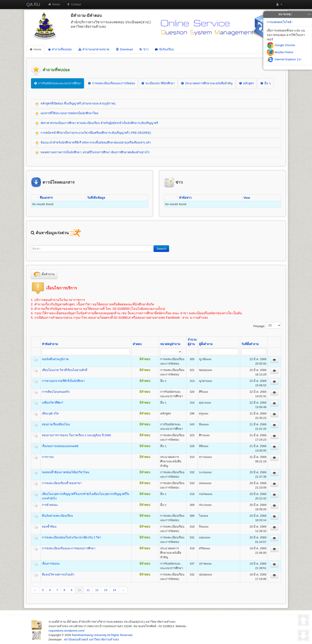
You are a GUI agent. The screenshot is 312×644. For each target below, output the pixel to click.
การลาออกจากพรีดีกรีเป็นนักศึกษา (63, 381)
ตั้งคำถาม (44, 274)
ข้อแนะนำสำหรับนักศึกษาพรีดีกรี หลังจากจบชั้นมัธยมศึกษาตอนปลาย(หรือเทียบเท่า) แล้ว (93, 143)
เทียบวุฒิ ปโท (50, 413)
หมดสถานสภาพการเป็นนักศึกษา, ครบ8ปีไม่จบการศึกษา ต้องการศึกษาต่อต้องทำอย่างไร (92, 153)
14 (114, 590)
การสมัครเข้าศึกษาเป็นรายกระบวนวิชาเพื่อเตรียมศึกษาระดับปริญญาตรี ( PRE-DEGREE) (93, 133)
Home (54, 4)
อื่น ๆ (265, 83)
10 (79, 590)
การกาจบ (48, 457)
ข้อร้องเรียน (164, 49)
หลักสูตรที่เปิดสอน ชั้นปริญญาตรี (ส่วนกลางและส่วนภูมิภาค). (75, 104)
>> (309, 14)
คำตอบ (137, 344)
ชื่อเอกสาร (46, 198)
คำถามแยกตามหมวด (94, 49)
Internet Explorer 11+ (284, 59)
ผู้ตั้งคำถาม (206, 344)
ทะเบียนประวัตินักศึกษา (158, 83)
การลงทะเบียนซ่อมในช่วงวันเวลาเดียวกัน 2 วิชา (71, 537)
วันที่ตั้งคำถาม (250, 344)
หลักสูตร (246, 83)
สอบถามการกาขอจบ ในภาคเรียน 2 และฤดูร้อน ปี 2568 (76, 435)
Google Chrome (281, 45)
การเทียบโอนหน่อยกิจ (56, 392)
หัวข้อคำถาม (50, 344)
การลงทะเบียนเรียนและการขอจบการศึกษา (69, 548)
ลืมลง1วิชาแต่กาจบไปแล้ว (58, 574)
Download (124, 49)
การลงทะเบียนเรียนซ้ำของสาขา (62, 483)
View (247, 198)
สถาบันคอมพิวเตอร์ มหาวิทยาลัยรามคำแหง (91, 639)
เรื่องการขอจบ (51, 564)
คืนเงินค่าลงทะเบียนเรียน (57, 516)
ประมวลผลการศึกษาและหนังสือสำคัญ (207, 83)
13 (106, 590)
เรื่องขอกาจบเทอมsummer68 (60, 446)
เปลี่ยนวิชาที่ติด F (53, 403)
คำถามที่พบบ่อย (59, 50)
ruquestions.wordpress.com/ (67, 631)
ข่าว (144, 49)
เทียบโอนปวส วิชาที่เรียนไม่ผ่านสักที (65, 370)
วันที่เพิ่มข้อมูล (96, 198)
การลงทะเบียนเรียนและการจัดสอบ (111, 83)
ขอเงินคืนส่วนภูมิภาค (55, 359)
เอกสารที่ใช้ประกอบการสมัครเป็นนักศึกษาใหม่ (66, 114)
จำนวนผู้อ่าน (192, 342)
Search (161, 249)
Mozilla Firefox (280, 52)
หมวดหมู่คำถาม (170, 344)
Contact (74, 4)
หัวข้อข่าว (185, 198)
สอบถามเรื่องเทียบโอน (56, 424)
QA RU (33, 4)
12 (97, 590)
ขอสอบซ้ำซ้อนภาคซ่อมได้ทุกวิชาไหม (66, 472)
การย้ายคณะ (50, 505)
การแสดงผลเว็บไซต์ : (280, 22)
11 (88, 590)
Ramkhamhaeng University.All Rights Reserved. (102, 635)
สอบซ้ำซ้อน (49, 527)
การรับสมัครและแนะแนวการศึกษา (58, 83)
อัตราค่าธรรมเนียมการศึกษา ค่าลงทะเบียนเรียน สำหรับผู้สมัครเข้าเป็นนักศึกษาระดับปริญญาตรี (96, 123)
